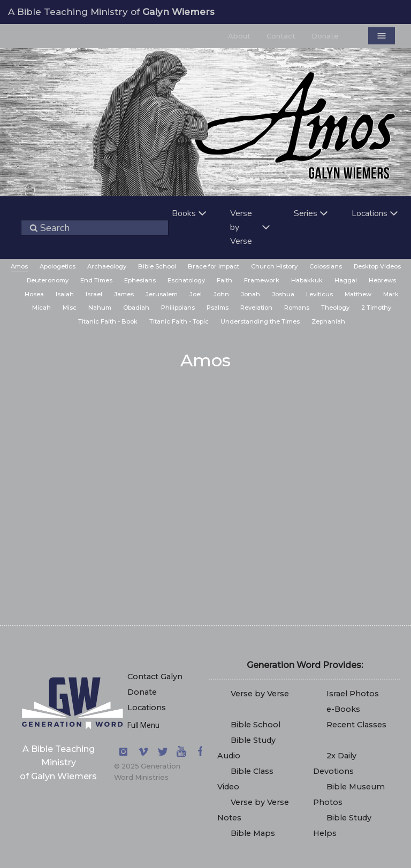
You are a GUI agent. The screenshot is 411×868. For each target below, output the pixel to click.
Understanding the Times (260, 321)
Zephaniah (328, 321)
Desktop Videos (377, 266)
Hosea (34, 294)
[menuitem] (19, 267)
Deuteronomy (48, 280)
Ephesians (140, 280)
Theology (335, 308)
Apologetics (58, 266)
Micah (41, 308)
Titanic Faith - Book (108, 321)
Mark (391, 294)
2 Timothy (376, 308)
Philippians (178, 308)
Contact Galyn (155, 677)
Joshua (283, 294)
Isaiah (65, 294)
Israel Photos (353, 694)
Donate (142, 692)
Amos (19, 266)
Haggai (346, 280)
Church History (274, 266)
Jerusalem (162, 294)
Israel (94, 294)
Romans (297, 308)
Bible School (157, 266)
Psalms (218, 308)
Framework (262, 280)
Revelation (256, 308)
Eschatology (186, 280)
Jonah (250, 294)
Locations (147, 708)
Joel (196, 294)
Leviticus (319, 294)
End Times (96, 280)
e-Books (343, 709)
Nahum (100, 308)
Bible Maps (253, 833)
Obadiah (136, 308)
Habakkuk (307, 280)
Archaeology (107, 266)
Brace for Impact (214, 266)
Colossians (326, 266)
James (124, 294)
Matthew (358, 294)
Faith (224, 280)
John (221, 294)
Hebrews (382, 280)
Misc (70, 308)
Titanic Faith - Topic (179, 321)
